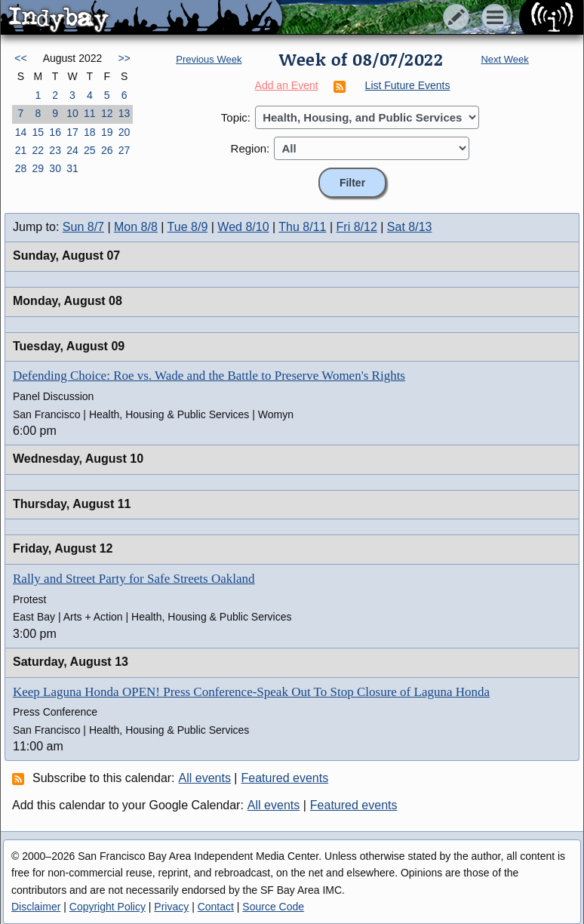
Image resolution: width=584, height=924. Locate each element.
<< (20, 58)
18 (90, 132)
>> (124, 58)
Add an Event (287, 85)
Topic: (236, 117)
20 (124, 132)
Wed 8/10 (243, 227)
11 (90, 113)
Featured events (285, 778)
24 (72, 150)
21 (21, 150)
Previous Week (209, 59)
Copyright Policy (108, 907)
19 (107, 132)
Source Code (273, 907)
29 (38, 168)
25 (90, 150)
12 (107, 113)
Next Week (504, 59)
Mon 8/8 (136, 227)
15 (38, 132)
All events (205, 778)
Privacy (171, 907)
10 (72, 113)
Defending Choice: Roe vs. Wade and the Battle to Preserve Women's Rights (209, 376)
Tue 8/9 (188, 227)
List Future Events (408, 85)
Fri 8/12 (357, 227)
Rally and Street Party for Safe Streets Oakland (134, 579)
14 (21, 132)
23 (55, 150)
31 (72, 168)
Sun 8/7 (83, 227)
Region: (251, 148)
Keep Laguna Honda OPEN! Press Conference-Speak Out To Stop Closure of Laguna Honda (251, 692)
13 (124, 113)
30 (55, 168)
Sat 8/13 (410, 227)
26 (107, 150)
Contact (216, 907)
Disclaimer (36, 907)
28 (21, 168)
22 (38, 150)
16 (55, 132)
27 (124, 150)
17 (72, 132)
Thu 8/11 (302, 227)
